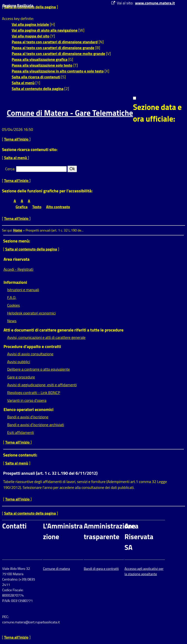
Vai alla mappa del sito (31, 36)
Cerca (10, 169)
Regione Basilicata (18, 5)
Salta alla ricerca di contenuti (36, 77)
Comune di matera (56, 569)
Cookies (13, 305)
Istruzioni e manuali (23, 290)
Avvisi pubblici (19, 362)
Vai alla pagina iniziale (30, 24)
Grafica (22, 207)
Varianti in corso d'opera (27, 400)
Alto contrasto (58, 207)
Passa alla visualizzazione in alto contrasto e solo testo (58, 71)
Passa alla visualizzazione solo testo (42, 65)
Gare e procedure (21, 377)
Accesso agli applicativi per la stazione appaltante (144, 571)
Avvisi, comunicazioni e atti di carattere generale (46, 337)
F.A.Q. (12, 297)
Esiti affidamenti (20, 432)
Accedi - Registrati (18, 269)
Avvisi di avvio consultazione (30, 354)
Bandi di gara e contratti (101, 569)
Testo (37, 207)
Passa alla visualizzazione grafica (40, 59)
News (12, 321)
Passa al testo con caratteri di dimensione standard (55, 42)
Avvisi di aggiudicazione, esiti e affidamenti (42, 385)
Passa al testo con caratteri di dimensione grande (53, 48)
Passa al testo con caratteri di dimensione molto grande (58, 54)
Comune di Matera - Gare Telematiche (70, 113)
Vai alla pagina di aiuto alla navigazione (45, 30)
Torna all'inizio (17, 139)
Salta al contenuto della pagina (38, 89)
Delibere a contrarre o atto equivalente (38, 369)
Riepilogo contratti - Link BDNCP (34, 393)
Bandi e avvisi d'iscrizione (28, 417)
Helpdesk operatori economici (31, 313)
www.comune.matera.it (155, 3)
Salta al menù (23, 83)
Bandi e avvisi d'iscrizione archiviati (36, 425)
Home (18, 230)
